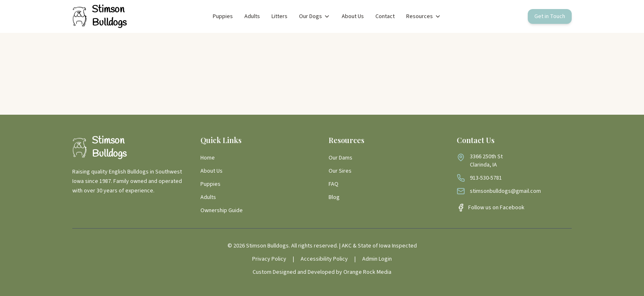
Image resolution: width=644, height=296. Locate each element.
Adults (252, 16)
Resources (424, 16)
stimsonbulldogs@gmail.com (505, 191)
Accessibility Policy (324, 259)
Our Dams (340, 158)
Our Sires (340, 171)
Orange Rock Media (367, 272)
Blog (334, 197)
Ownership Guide (222, 210)
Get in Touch (550, 16)
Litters (279, 16)
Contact (385, 16)
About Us (353, 16)
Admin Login (377, 259)
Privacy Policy (269, 259)
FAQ (333, 184)
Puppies (223, 16)
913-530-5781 (486, 178)
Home (208, 158)
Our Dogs (315, 16)
